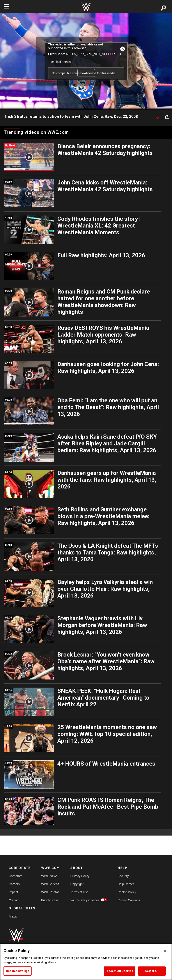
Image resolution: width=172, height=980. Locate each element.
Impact (13, 892)
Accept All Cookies (120, 971)
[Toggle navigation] (6, 7)
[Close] (165, 951)
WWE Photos (50, 892)
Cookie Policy (127, 892)
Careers (14, 884)
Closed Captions (129, 900)
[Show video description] (158, 117)
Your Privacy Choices (85, 900)
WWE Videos (50, 884)
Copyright (77, 884)
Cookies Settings (18, 971)
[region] (86, 962)
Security (123, 876)
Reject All (152, 971)
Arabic (13, 916)
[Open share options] (167, 117)
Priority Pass (50, 900)
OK (86, 73)
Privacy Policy (80, 876)
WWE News (49, 876)
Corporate (16, 876)
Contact (14, 900)
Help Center (126, 884)
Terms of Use (79, 892)
